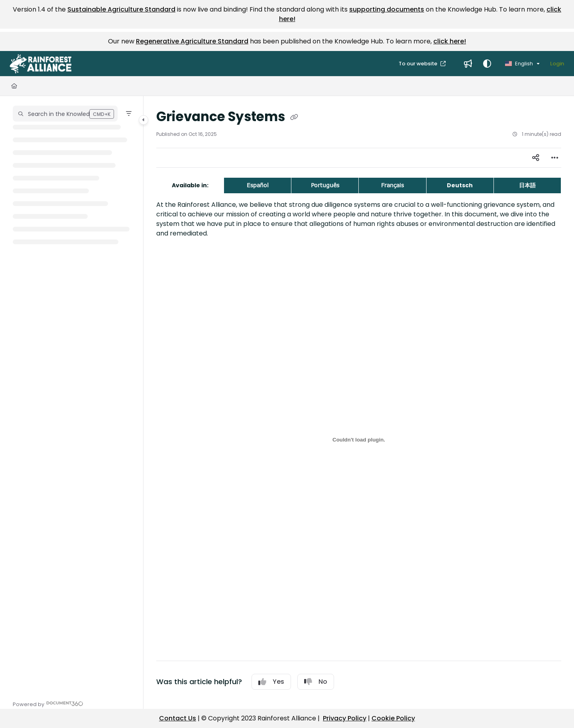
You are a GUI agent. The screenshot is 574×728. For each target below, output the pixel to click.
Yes (271, 682)
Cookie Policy (393, 718)
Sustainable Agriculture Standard (121, 9)
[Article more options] (555, 158)
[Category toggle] (143, 120)
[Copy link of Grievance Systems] (294, 118)
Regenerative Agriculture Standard (192, 41)
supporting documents (387, 9)
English (519, 64)
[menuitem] (468, 64)
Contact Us (178, 718)
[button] (40, 64)
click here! (450, 41)
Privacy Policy (345, 718)
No (316, 682)
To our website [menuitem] (419, 64)
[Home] (14, 86)
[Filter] (129, 114)
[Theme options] (487, 64)
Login (557, 64)
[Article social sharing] (536, 158)
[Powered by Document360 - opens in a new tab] (48, 703)
